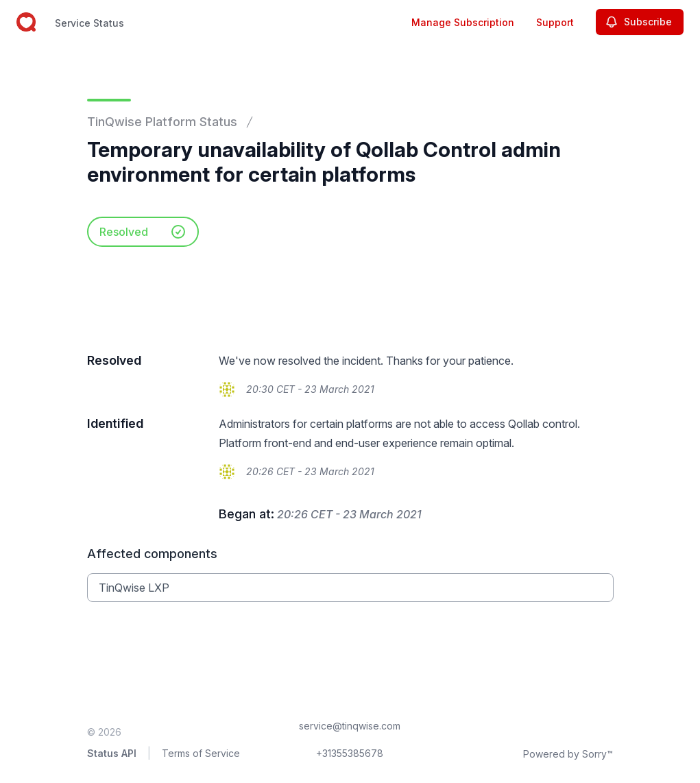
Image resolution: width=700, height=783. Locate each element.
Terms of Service (201, 753)
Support (555, 22)
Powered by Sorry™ (568, 754)
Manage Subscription (463, 22)
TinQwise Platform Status (162, 122)
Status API (112, 753)
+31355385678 (350, 753)
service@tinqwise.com (350, 726)
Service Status (89, 23)
